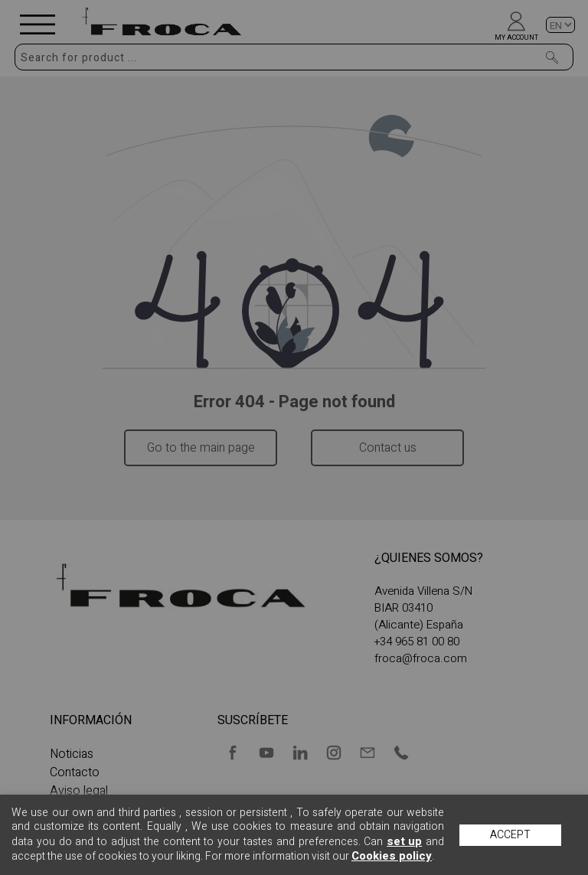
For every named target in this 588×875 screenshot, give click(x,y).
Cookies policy (392, 856)
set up (404, 841)
